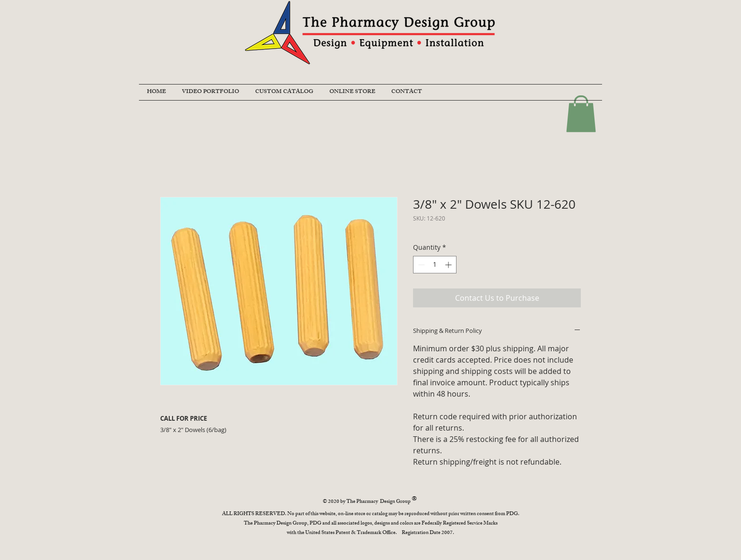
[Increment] (449, 265)
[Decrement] (420, 265)
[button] (581, 114)
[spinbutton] (435, 265)
